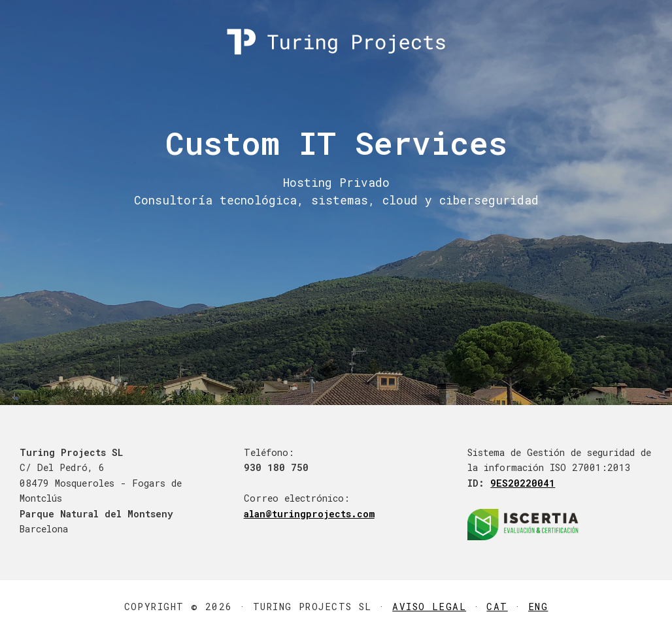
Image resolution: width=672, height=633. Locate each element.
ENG (538, 607)
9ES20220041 (523, 483)
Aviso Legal (429, 607)
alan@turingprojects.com (309, 514)
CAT (497, 607)
